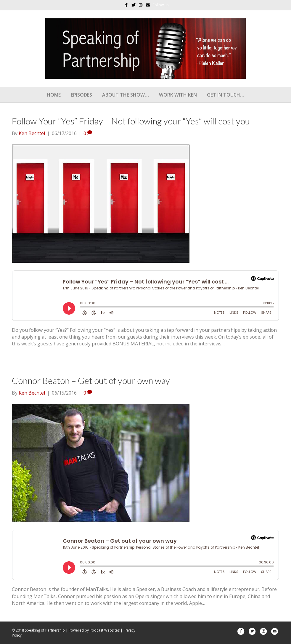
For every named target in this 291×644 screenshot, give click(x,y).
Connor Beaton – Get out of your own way (91, 380)
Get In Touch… (226, 95)
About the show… (126, 95)
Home (54, 95)
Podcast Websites (105, 630)
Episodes (81, 95)
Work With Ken (178, 95)
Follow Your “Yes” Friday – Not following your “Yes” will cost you (131, 121)
